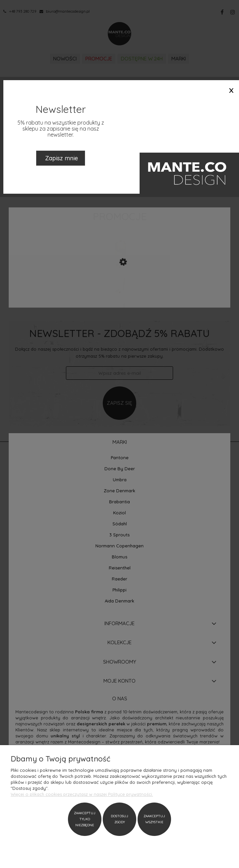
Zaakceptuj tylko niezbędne (85, 819)
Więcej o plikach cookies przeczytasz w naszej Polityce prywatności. (82, 794)
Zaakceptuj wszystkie (154, 819)
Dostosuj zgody (119, 819)
